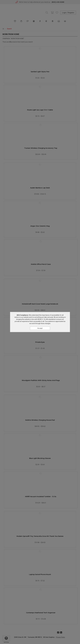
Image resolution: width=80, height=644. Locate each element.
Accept (40, 328)
